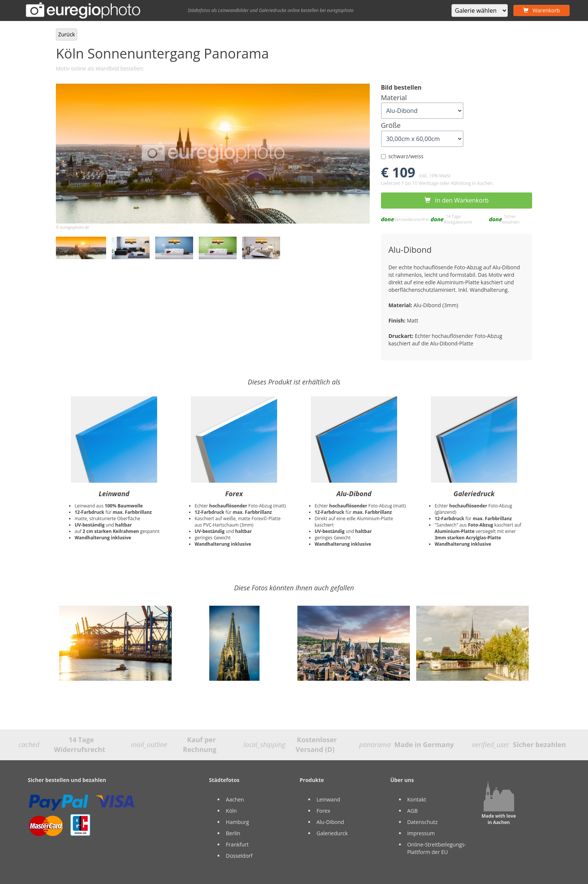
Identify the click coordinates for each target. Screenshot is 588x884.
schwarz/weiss (402, 156)
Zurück (67, 34)
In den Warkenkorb (457, 200)
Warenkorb (541, 10)
